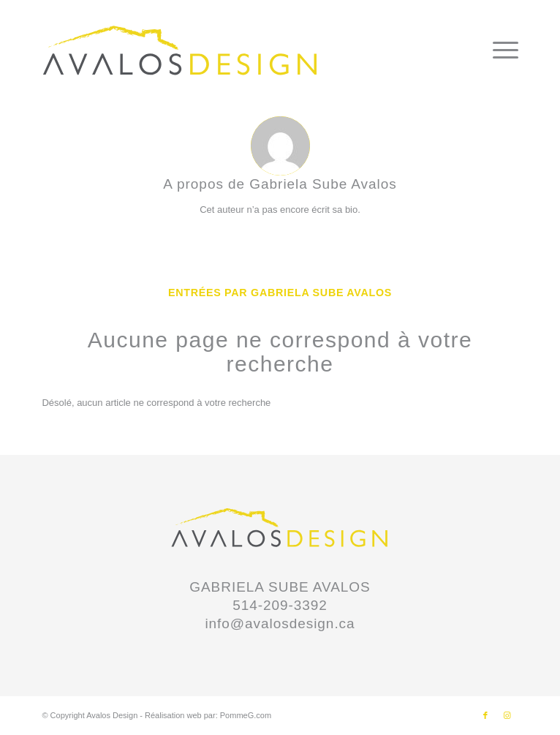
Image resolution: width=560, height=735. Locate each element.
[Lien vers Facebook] (485, 715)
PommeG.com (246, 715)
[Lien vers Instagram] (507, 715)
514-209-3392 (280, 605)
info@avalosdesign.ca (280, 623)
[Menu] (498, 50)
